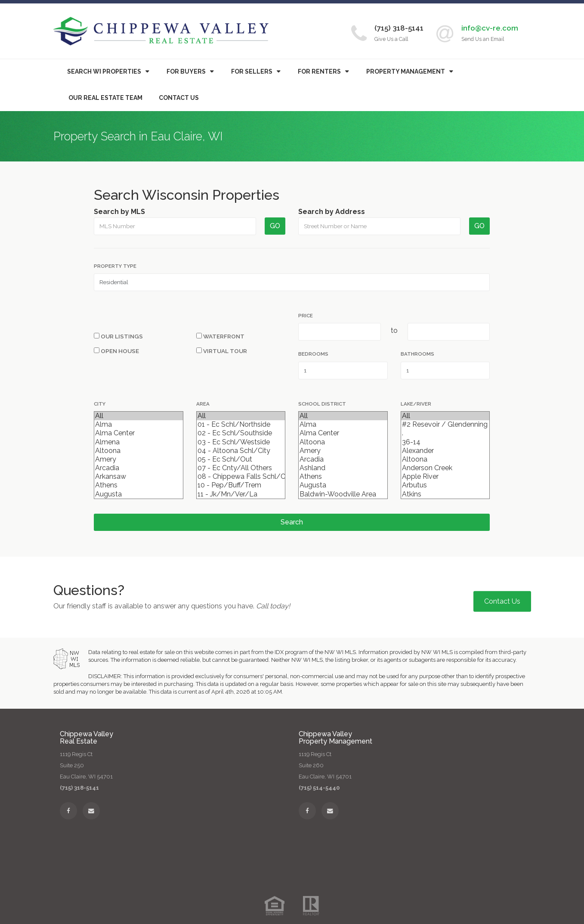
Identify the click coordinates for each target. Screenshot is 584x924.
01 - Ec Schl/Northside (241, 425)
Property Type (115, 266)
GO (275, 226)
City (100, 404)
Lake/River (416, 404)
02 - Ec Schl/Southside (241, 433)
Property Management (406, 71)
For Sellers (252, 71)
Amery (138, 459)
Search (292, 522)
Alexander (445, 451)
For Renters (319, 71)
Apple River (445, 477)
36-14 (445, 442)
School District (322, 404)
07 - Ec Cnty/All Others (241, 468)
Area (203, 404)
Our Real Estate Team (105, 98)
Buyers (186, 71)
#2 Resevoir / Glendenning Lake (445, 425)
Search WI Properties (104, 71)
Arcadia (138, 468)
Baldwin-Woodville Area (343, 494)
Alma (138, 425)
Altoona (138, 451)
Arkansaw (138, 477)
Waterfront (220, 336)
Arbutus (445, 485)
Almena (138, 442)
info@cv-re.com (490, 28)
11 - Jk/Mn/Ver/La (241, 494)
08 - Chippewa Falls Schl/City (241, 477)
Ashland (343, 468)
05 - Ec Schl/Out (241, 459)
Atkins (445, 494)
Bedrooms (313, 354)
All (138, 416)
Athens (138, 485)
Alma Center (138, 433)
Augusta (138, 494)
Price (306, 316)
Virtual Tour (222, 351)
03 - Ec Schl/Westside (241, 442)
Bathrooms (417, 354)
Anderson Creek (445, 468)
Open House (116, 351)
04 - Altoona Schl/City (241, 451)
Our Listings (118, 336)
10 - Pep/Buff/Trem (241, 485)
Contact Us (179, 98)
